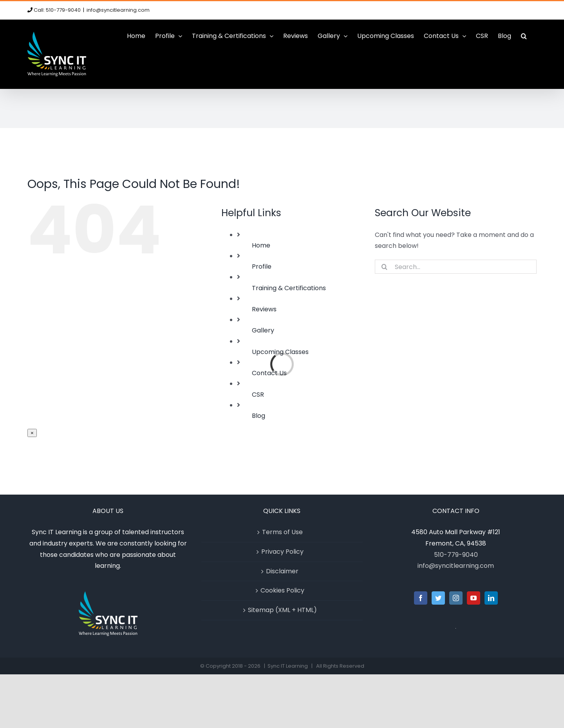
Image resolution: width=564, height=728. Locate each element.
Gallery (263, 330)
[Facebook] (421, 598)
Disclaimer (282, 571)
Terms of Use (282, 532)
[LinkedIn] (491, 598)
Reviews (264, 309)
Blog (258, 416)
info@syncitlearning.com (118, 10)
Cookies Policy (282, 590)
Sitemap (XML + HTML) (282, 610)
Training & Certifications (289, 288)
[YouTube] (474, 598)
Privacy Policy (282, 552)
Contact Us (269, 373)
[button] (524, 36)
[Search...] (456, 267)
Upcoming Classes (280, 352)
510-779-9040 (456, 555)
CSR (258, 395)
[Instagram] (456, 598)
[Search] (385, 267)
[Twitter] (438, 598)
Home (261, 245)
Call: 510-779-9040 (57, 10)
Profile (262, 266)
